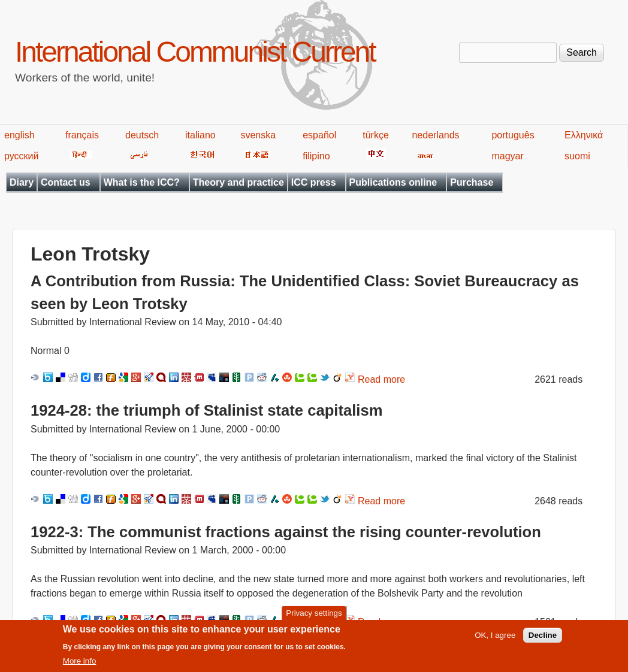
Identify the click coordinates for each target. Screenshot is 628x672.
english (19, 135)
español (319, 135)
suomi (577, 156)
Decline (543, 640)
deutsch (142, 135)
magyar (507, 156)
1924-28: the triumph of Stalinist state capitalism (206, 410)
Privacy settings (314, 617)
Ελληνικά (584, 135)
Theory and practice (238, 182)
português (513, 135)
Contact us (66, 182)
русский (21, 156)
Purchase (472, 182)
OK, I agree (495, 640)
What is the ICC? (142, 182)
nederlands (435, 135)
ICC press (314, 182)
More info (80, 666)
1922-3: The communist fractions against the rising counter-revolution (286, 532)
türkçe (376, 135)
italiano (200, 135)
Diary (22, 182)
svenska (258, 135)
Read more (381, 379)
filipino (316, 156)
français (82, 135)
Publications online (393, 182)
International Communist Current (195, 52)
